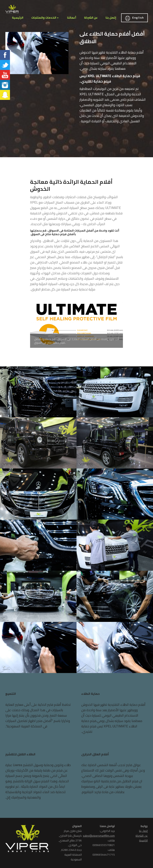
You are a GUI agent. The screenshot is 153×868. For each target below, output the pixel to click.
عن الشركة (91, 18)
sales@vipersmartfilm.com (99, 836)
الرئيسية (18, 18)
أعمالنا (72, 18)
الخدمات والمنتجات (44, 18)
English (134, 18)
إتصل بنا (111, 18)
